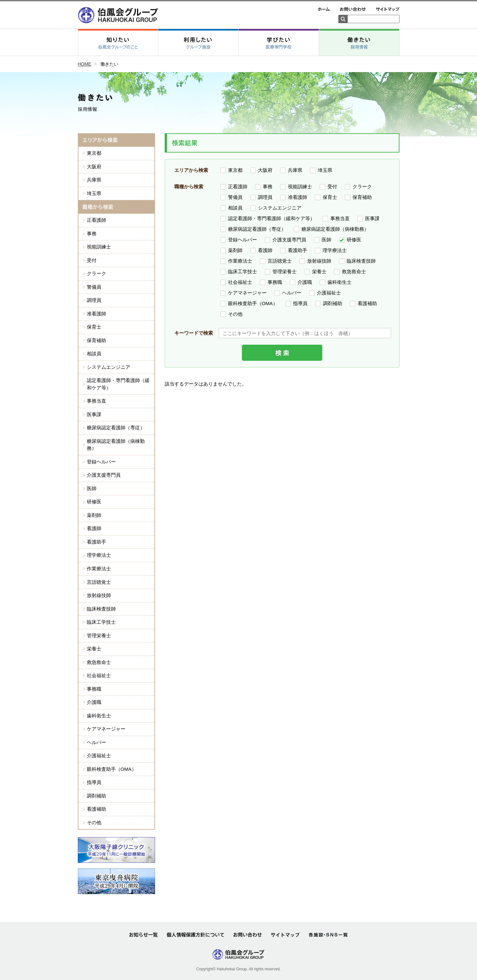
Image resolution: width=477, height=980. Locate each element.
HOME (85, 64)
